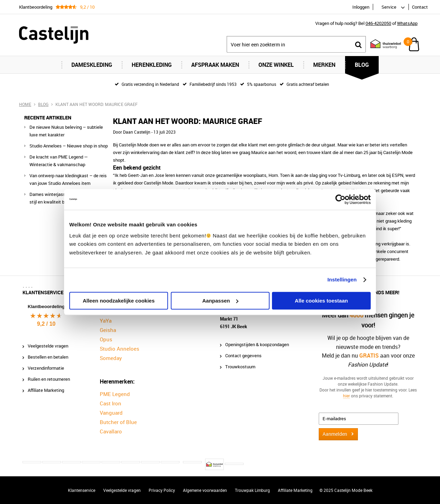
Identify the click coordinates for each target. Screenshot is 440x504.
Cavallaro (111, 431)
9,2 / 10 (46, 324)
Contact (420, 7)
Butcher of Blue (118, 422)
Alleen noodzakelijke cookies (119, 301)
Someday (111, 358)
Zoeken (358, 44)
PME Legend (115, 394)
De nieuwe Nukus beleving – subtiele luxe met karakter (66, 131)
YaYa (106, 321)
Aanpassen (220, 301)
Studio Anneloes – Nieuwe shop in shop (69, 146)
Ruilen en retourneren (49, 379)
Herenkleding (152, 65)
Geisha (108, 330)
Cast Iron (111, 403)
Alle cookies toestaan (321, 301)
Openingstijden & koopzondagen (257, 344)
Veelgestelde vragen (48, 346)
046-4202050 (378, 23)
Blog (362, 65)
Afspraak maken (215, 65)
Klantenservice (82, 490)
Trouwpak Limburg (252, 490)
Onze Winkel (276, 65)
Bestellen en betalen (48, 357)
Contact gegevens (243, 355)
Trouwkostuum (240, 367)
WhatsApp (407, 23)
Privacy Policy (162, 490)
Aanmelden (335, 434)
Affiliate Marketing (46, 390)
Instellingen (342, 280)
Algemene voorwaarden (205, 490)
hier (346, 395)
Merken (324, 65)
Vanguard (111, 413)
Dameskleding (92, 65)
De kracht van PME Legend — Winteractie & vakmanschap (59, 161)
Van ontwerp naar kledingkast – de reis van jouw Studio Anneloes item (68, 179)
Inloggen (361, 7)
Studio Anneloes (120, 349)
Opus (106, 339)
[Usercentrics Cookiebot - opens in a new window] (340, 199)
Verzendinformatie (46, 368)
